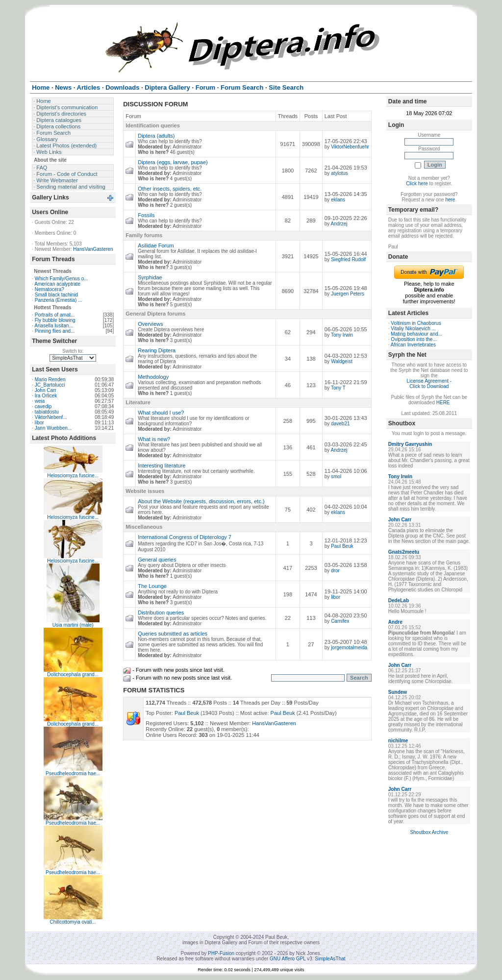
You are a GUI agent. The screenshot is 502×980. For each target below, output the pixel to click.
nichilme (398, 741)
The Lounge (152, 586)
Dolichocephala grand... (73, 674)
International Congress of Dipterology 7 (185, 537)
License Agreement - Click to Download (429, 384)
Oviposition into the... (414, 339)
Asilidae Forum (156, 245)
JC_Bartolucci (50, 385)
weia (40, 401)
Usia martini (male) (73, 625)
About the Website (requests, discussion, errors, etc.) (201, 501)
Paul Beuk (342, 546)
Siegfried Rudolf (348, 259)
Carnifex (340, 621)
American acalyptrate (57, 284)
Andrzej (339, 224)
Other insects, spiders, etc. (170, 189)
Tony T (338, 388)
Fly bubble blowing (55, 320)
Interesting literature (162, 465)
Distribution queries (161, 612)
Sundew (398, 692)
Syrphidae (150, 277)
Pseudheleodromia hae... (73, 773)
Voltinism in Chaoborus (416, 323)
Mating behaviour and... (416, 334)
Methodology (153, 377)
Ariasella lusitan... (53, 326)
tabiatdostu (47, 412)
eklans (338, 200)
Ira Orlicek (46, 396)
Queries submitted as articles (173, 634)
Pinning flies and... (55, 331)
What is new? (154, 439)
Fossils (146, 215)
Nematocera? (50, 289)
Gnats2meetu (404, 552)
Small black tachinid (56, 295)
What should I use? (161, 413)
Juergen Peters (348, 294)
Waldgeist (342, 361)
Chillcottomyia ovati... (73, 922)
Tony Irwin (342, 335)
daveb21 (340, 424)
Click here (417, 184)
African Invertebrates (413, 345)
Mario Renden (50, 380)
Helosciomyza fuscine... (73, 476)
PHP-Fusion (221, 953)
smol (336, 477)
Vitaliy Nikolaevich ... (413, 329)
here (450, 200)
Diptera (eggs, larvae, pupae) (173, 162)
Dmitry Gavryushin (410, 444)
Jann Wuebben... (53, 428)
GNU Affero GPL (288, 959)
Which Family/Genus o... (62, 279)
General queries (157, 560)
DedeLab (399, 600)
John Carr (46, 390)
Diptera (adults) (156, 136)
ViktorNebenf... (51, 417)
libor (39, 423)
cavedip (43, 406)
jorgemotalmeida (349, 648)
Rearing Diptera (157, 350)
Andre (395, 622)
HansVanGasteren (93, 249)
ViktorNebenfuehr (350, 147)
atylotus (339, 173)
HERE (443, 403)
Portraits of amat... (55, 315)
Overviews (150, 324)
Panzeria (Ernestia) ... (59, 300)
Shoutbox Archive (429, 832)
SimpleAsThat (330, 959)
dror (335, 571)
